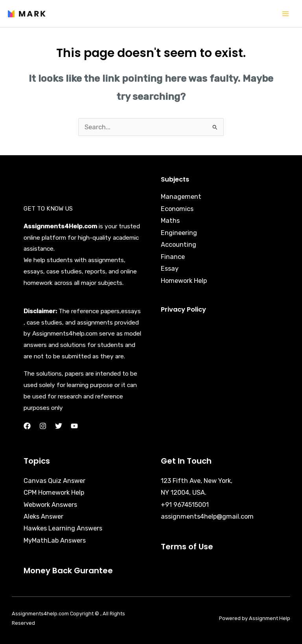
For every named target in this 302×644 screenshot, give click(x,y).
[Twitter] (59, 426)
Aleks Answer (43, 516)
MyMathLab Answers (55, 540)
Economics (177, 209)
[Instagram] (43, 426)
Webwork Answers (50, 505)
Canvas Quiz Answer (54, 481)
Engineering (179, 233)
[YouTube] (74, 426)
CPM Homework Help (54, 493)
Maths (170, 221)
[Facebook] (27, 426)
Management (181, 197)
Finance (173, 257)
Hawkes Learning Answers (63, 528)
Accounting (179, 245)
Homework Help (184, 281)
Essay (170, 269)
